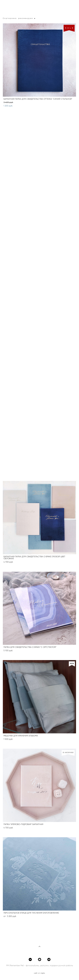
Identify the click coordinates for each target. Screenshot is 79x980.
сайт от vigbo (39, 973)
